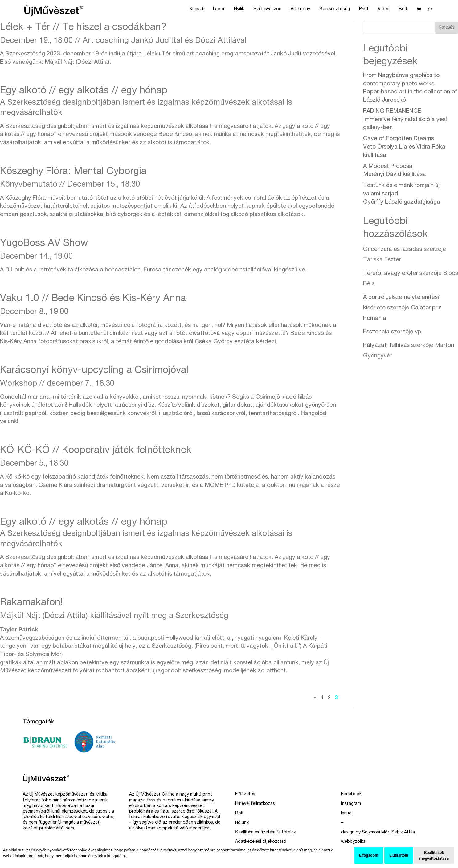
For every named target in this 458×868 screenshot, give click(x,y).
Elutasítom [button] (399, 855)
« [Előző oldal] (315, 698)
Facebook (351, 794)
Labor (219, 9)
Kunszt (197, 9)
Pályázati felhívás (386, 346)
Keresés (447, 28)
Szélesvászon (267, 9)
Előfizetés (245, 794)
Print (364, 9)
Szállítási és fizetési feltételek (266, 833)
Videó (384, 9)
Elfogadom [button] (369, 855)
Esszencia (376, 332)
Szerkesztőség (335, 9)
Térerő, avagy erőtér (391, 273)
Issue (346, 813)
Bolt (403, 9)
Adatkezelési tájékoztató (261, 842)
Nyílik (239, 9)
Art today (300, 9)
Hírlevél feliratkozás (255, 804)
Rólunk (242, 823)
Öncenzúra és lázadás (393, 249)
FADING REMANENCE (405, 120)
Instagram (351, 804)
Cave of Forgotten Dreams (404, 147)
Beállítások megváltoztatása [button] (434, 855)
